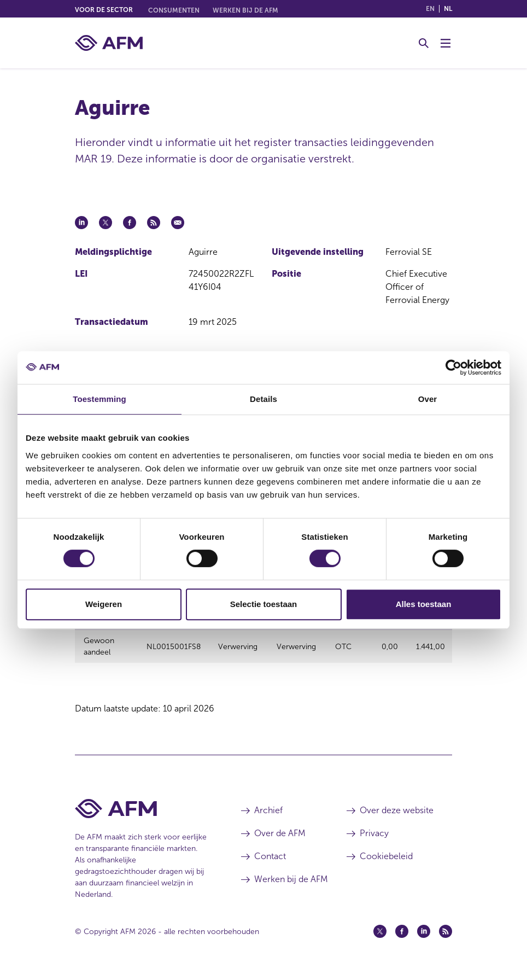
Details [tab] (263, 399)
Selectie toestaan (264, 604)
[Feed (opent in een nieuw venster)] (446, 938)
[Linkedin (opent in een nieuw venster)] (424, 938)
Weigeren (104, 604)
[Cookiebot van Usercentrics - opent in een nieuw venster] (453, 367)
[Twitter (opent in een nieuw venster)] (380, 938)
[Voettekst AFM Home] (142, 815)
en (430, 9)
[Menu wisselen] (446, 43)
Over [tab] (428, 399)
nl (448, 9)
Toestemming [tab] (99, 399)
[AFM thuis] (109, 43)
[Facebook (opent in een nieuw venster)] (402, 938)
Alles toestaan (424, 604)
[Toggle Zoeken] (424, 43)
